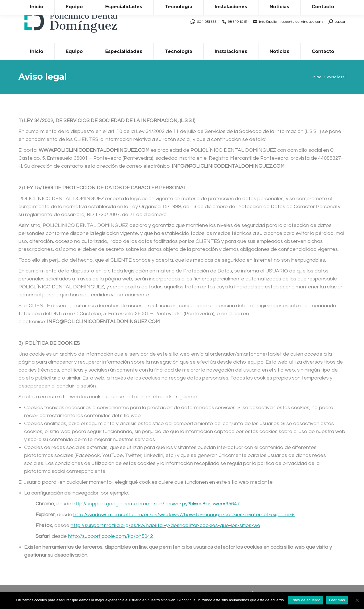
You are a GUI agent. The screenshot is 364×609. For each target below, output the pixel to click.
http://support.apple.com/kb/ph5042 (110, 536)
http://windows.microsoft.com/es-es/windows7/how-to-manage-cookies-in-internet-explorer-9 (184, 515)
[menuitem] (36, 52)
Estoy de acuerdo (306, 600)
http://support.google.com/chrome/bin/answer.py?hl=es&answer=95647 (156, 504)
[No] (357, 600)
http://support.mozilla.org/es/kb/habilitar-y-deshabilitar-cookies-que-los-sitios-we (165, 525)
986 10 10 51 (235, 22)
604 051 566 (203, 22)
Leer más (337, 600)
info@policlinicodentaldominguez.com (288, 22)
